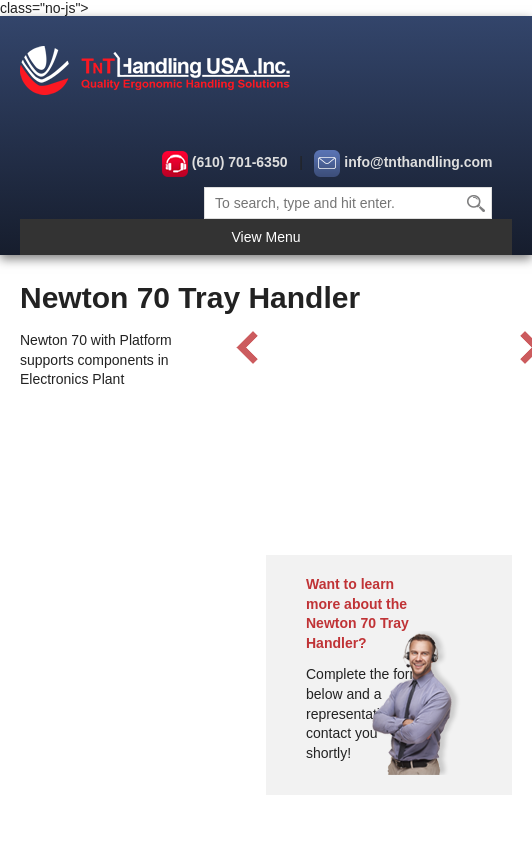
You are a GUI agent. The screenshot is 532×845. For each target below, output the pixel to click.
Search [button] (477, 203)
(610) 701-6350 (240, 162)
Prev (247, 348)
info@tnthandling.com (418, 162)
